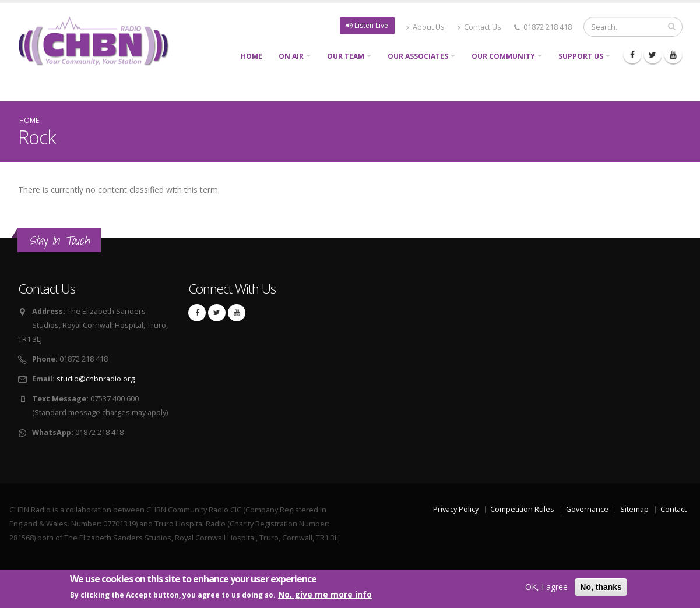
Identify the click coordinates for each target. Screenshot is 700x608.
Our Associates (418, 56)
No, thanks (601, 588)
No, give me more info (325, 595)
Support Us (581, 56)
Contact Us (479, 27)
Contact (673, 509)
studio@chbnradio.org (96, 379)
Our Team (346, 56)
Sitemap (634, 509)
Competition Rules (522, 509)
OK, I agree (546, 587)
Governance (587, 509)
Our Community (503, 56)
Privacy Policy (456, 509)
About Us (425, 27)
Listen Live (367, 25)
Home (251, 56)
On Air (291, 56)
